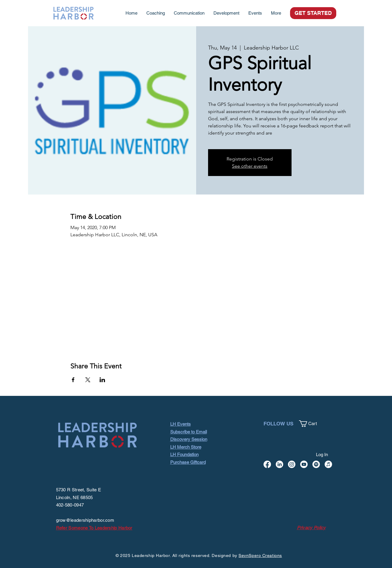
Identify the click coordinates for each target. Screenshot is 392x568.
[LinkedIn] (279, 464)
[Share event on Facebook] (73, 380)
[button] (311, 424)
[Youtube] (304, 464)
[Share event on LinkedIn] (102, 380)
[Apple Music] (328, 464)
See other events (250, 166)
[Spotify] (316, 464)
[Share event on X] (88, 380)
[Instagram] (292, 464)
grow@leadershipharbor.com (85, 520)
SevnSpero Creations (260, 555)
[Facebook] (267, 464)
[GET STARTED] (313, 13)
